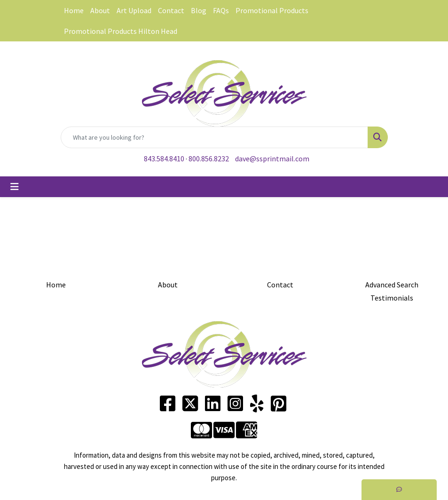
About (100, 10)
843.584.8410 (164, 159)
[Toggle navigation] (15, 187)
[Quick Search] (214, 137)
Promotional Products (272, 10)
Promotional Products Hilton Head (121, 31)
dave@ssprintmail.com (272, 159)
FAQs (221, 10)
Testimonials (392, 298)
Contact (171, 10)
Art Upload (134, 10)
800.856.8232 (209, 159)
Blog (199, 10)
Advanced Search (392, 285)
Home (74, 10)
